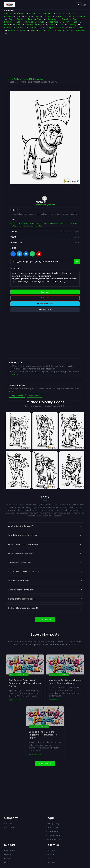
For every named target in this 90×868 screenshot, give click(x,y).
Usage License (17, 396)
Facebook (51, 862)
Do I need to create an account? (23, 618)
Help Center (10, 850)
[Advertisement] (47, 57)
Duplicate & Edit (45, 304)
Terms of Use (35, 396)
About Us (8, 823)
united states (73, 223)
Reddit (49, 858)
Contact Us (9, 827)
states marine (17, 226)
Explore (17, 79)
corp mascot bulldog (33, 226)
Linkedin (50, 854)
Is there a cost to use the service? (24, 582)
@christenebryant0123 (45, 205)
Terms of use (52, 827)
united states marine (20, 223)
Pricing (7, 858)
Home (8, 79)
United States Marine (33, 79)
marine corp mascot (57, 223)
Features (8, 854)
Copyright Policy (54, 835)
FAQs (7, 862)
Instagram (51, 850)
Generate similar (45, 310)
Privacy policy (53, 823)
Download (45, 292)
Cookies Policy (53, 831)
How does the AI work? (19, 591)
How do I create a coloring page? (23, 545)
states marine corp (38, 223)
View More (45, 630)
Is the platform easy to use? (21, 600)
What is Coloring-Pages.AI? (21, 536)
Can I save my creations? (20, 573)
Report (45, 298)
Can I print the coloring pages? (22, 609)
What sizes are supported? (20, 563)
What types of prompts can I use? (24, 554)
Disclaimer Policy (54, 839)
